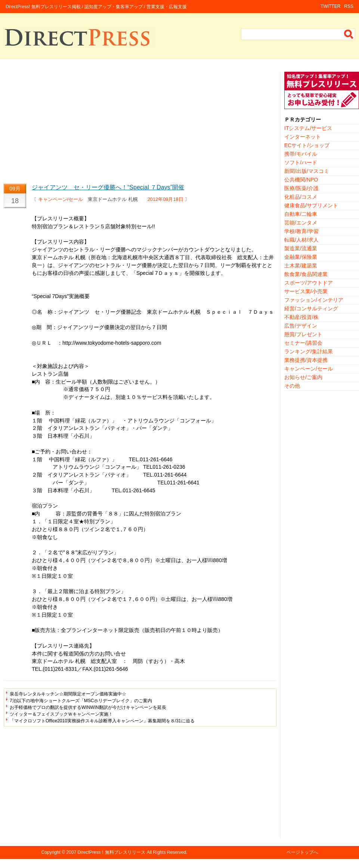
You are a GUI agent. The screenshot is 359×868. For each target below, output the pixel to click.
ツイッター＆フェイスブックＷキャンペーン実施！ (61, 714)
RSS (349, 6)
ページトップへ (302, 852)
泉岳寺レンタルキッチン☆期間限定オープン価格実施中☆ (68, 694)
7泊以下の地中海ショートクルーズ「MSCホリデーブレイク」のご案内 (81, 701)
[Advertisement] (140, 124)
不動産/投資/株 (301, 317)
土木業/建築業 (301, 266)
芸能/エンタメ (301, 223)
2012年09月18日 (165, 199)
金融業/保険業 (301, 257)
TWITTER (330, 6)
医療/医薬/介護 (301, 188)
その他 (292, 386)
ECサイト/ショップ (307, 145)
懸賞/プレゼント (303, 334)
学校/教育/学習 (301, 231)
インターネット (303, 137)
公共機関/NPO (301, 180)
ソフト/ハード (301, 162)
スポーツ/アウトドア (309, 283)
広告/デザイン (301, 326)
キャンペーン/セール (61, 199)
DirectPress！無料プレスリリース (111, 852)
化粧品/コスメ (301, 197)
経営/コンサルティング (311, 309)
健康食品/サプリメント (311, 205)
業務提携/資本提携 (306, 360)
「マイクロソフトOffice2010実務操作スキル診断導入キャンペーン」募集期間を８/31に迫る (102, 721)
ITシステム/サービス (308, 128)
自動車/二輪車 (301, 214)
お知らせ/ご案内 (303, 377)
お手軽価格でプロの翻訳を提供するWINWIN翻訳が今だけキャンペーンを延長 (88, 707)
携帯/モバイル (301, 154)
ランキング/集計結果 (309, 351)
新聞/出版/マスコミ (307, 171)
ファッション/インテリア (314, 300)
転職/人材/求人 (301, 240)
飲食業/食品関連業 (306, 274)
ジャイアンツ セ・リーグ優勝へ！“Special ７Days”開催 (108, 187)
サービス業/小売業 (306, 291)
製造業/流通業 (301, 248)
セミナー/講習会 (303, 343)
